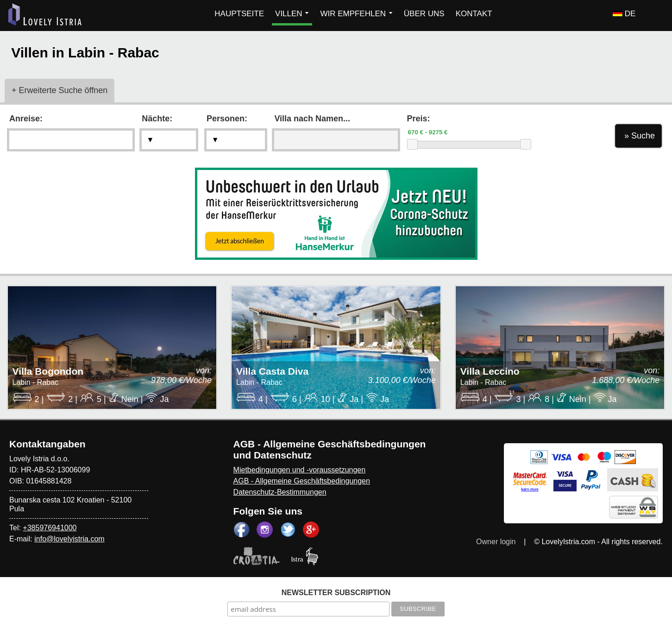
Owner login (496, 542)
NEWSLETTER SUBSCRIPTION (336, 593)
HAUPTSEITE (239, 14)
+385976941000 (50, 528)
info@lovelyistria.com (69, 539)
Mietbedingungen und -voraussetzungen (300, 470)
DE (624, 14)
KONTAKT (474, 14)
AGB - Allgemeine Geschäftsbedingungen (302, 481)
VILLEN (292, 14)
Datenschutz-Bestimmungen (280, 492)
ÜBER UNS (424, 14)
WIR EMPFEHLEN (356, 14)
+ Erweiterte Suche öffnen (60, 90)
